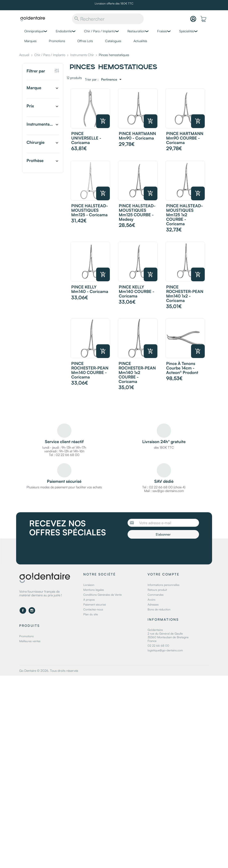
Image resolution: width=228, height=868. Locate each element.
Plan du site (91, 614)
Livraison (89, 585)
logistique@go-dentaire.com (165, 650)
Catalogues (113, 41)
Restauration (136, 31)
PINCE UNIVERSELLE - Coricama (86, 138)
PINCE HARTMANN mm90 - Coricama (137, 136)
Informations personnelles (163, 585)
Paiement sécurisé (95, 604)
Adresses (153, 604)
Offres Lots (85, 41)
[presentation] (162, 550)
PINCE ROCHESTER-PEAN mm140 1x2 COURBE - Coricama (137, 372)
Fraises (162, 31)
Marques (30, 41)
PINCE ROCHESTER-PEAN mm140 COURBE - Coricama (90, 370)
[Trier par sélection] (112, 79)
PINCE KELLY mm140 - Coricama (90, 289)
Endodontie (64, 31)
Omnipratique (34, 31)
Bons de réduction (159, 609)
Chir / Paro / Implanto (100, 31)
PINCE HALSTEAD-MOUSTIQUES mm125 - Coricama (90, 210)
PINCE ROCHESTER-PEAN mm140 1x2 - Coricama (185, 294)
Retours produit (157, 590)
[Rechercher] (108, 19)
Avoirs (151, 599)
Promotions (57, 41)
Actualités (140, 41)
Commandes (156, 595)
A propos (89, 599)
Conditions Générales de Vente (102, 595)
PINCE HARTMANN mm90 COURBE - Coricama (185, 138)
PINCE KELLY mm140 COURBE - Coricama (137, 291)
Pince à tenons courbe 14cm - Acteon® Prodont (182, 368)
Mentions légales (94, 590)
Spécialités (187, 31)
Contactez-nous (93, 609)
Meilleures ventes (30, 641)
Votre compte (163, 574)
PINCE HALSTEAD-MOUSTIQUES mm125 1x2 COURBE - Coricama (185, 215)
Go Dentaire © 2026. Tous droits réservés (49, 671)
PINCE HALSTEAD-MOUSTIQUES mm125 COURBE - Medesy (137, 212)
